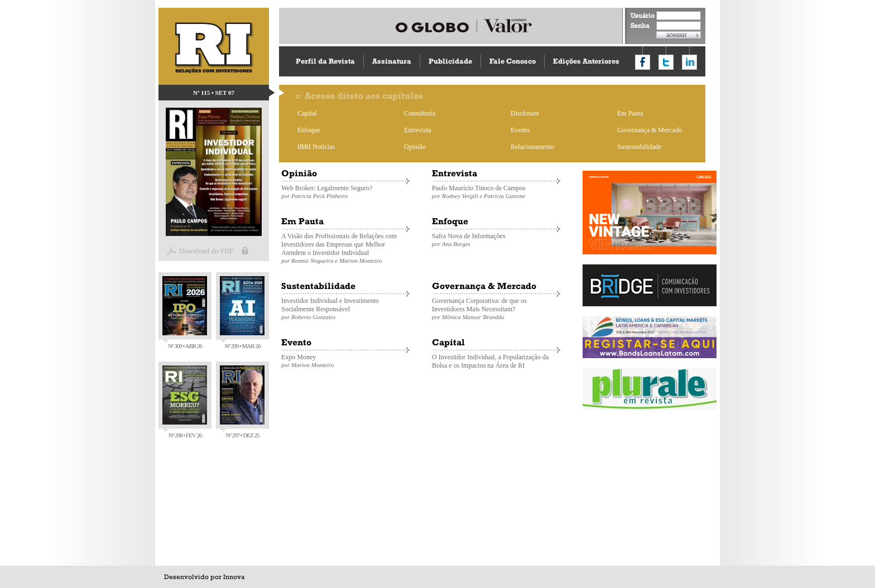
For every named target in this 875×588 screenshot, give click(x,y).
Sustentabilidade (639, 147)
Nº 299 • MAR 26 (242, 313)
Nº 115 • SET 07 (214, 93)
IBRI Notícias (316, 147)
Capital (307, 113)
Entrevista (418, 130)
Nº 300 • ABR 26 (185, 313)
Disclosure (525, 113)
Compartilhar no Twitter (666, 62)
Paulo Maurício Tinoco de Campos (496, 192)
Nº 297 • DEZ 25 (242, 402)
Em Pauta (630, 113)
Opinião (415, 147)
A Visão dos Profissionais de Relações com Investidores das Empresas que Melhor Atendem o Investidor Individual (345, 248)
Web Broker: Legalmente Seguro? (345, 192)
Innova (234, 577)
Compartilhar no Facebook (643, 62)
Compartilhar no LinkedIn (689, 62)
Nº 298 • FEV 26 (185, 402)
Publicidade (450, 61)
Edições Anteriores (586, 61)
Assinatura (392, 61)
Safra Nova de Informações (496, 240)
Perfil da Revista (325, 61)
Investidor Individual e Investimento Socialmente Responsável (345, 309)
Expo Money (345, 361)
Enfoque (309, 130)
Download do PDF (206, 251)
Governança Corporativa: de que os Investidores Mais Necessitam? (496, 309)
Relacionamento (532, 147)
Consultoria (420, 113)
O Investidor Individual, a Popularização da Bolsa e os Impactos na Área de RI (490, 361)
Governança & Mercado (650, 130)
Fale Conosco (513, 61)
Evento (520, 130)
